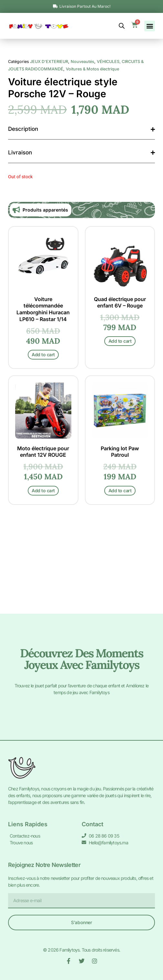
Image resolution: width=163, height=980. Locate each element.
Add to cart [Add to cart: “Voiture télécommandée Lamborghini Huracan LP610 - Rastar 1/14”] (43, 448)
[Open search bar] (122, 26)
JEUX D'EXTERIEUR (49, 155)
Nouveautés (82, 155)
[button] (150, 26)
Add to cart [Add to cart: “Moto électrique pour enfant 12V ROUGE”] (43, 584)
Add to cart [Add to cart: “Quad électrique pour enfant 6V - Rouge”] (120, 434)
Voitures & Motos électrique (92, 162)
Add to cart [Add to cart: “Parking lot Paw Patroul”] (120, 584)
